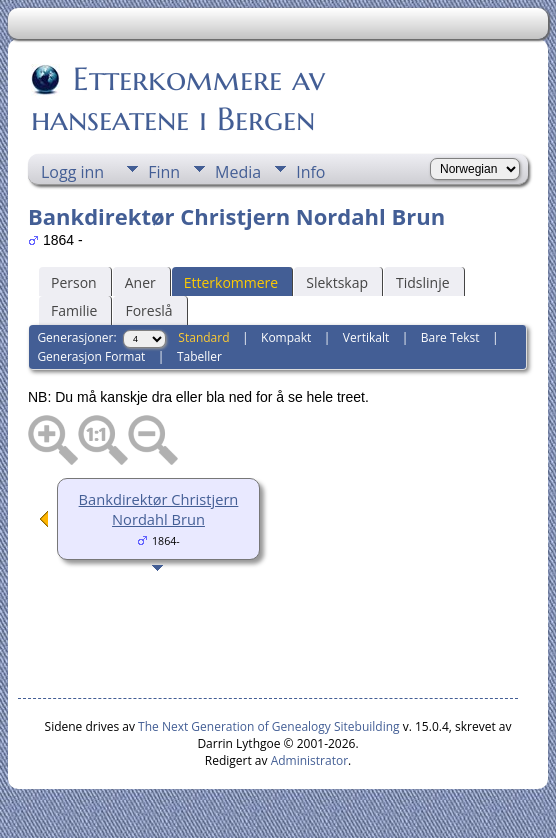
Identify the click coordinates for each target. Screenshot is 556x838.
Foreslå (148, 310)
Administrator (309, 760)
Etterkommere (231, 282)
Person (74, 282)
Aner (140, 282)
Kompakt (286, 337)
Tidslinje (423, 282)
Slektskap (337, 282)
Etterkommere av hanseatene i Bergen (178, 99)
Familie (74, 310)
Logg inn (72, 172)
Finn (164, 172)
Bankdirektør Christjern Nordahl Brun (159, 509)
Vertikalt (366, 337)
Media (238, 172)
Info (310, 172)
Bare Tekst (450, 337)
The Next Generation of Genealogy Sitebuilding (269, 726)
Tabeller (199, 356)
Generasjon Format (91, 356)
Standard (203, 337)
